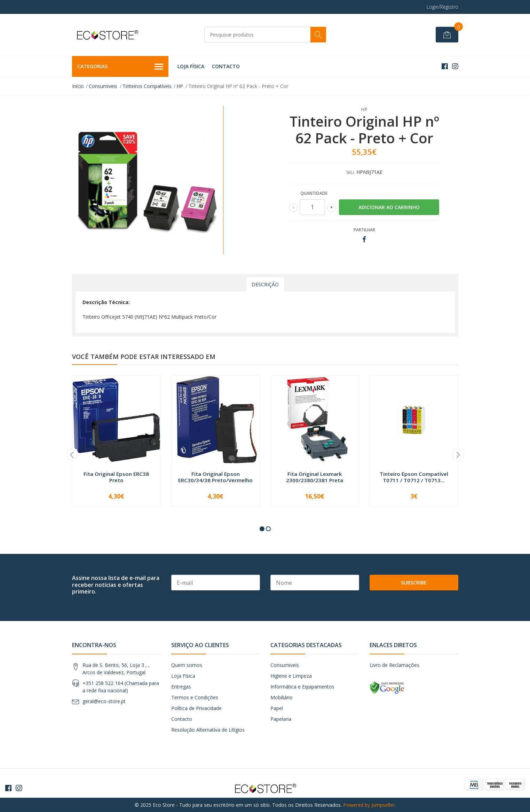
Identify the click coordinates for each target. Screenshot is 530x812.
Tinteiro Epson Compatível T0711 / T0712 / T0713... (414, 477)
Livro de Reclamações (394, 665)
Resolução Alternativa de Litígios (208, 730)
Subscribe (414, 583)
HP (180, 86)
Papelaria (281, 719)
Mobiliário (282, 697)
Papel (277, 708)
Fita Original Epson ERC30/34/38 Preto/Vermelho (215, 477)
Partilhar (364, 230)
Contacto (226, 66)
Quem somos (187, 665)
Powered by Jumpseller (369, 805)
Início (78, 86)
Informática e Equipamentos (302, 687)
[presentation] (72, 454)
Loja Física (191, 66)
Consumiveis (103, 86)
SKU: (351, 172)
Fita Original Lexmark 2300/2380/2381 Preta (315, 477)
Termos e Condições (195, 697)
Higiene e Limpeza (291, 676)
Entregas (181, 687)
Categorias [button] (120, 67)
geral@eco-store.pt (104, 701)
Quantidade (314, 193)
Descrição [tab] (265, 284)
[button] (262, 529)
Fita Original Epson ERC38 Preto (116, 477)
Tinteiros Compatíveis (147, 86)
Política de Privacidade (196, 708)
